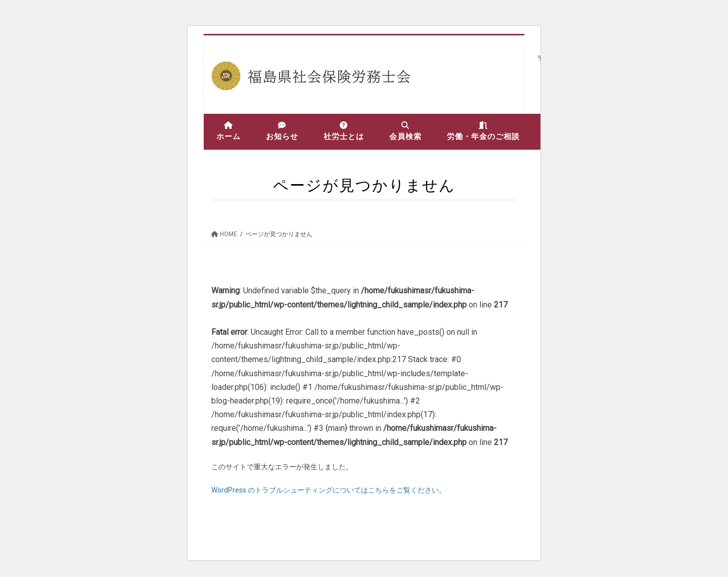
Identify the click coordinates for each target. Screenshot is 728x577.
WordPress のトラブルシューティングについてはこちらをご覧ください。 (329, 490)
